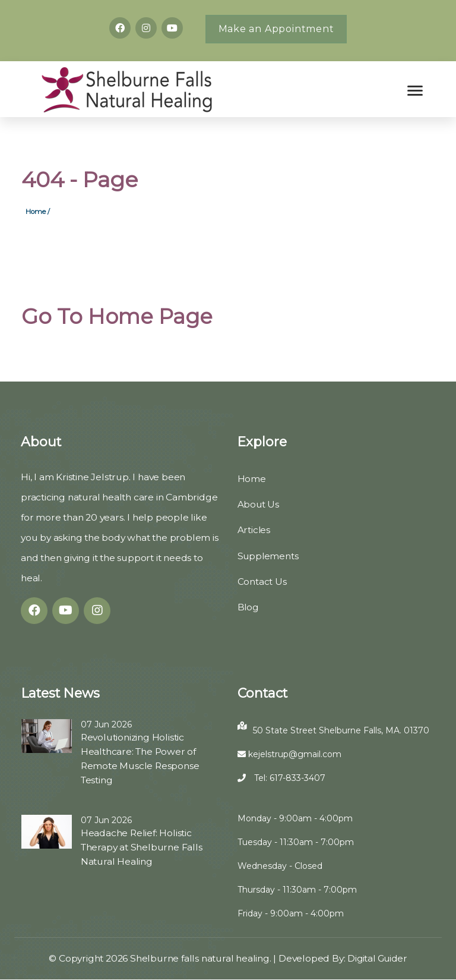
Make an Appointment (276, 29)
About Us (259, 505)
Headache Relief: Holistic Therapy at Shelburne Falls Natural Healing (142, 848)
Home (252, 479)
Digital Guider (378, 959)
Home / (38, 212)
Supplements (269, 556)
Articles (254, 530)
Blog (248, 607)
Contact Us (262, 582)
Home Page (152, 317)
